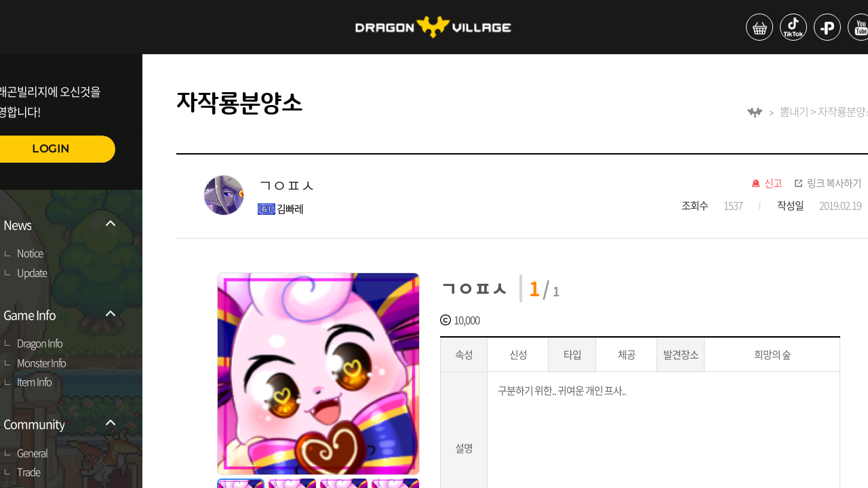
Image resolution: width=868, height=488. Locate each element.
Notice (30, 253)
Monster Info (41, 363)
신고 (773, 184)
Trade (28, 472)
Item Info (34, 382)
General (32, 453)
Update (32, 273)
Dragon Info (40, 344)
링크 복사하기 (834, 184)
